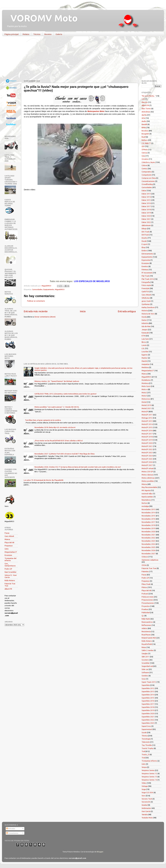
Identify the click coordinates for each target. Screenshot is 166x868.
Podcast (145, 594)
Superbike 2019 (148, 710)
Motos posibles (148, 481)
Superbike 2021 (148, 717)
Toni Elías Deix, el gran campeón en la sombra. (43, 420)
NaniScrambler (147, 497)
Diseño (144, 238)
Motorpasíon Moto (96, 111)
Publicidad (146, 612)
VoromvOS (146, 802)
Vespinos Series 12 (149, 773)
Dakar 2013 (146, 194)
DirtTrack (145, 235)
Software (145, 672)
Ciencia (144, 153)
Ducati (144, 241)
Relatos (26, 34)
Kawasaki (145, 333)
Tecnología (146, 739)
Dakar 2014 (146, 197)
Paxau (7, 533)
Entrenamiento (147, 254)
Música (144, 484)
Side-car (145, 669)
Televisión (146, 742)
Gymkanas (146, 304)
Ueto (7, 549)
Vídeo (144, 783)
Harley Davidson (148, 307)
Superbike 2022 (148, 720)
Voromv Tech (147, 799)
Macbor (145, 358)
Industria (145, 323)
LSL (143, 348)
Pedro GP (8, 569)
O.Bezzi (145, 557)
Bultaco (145, 140)
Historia (145, 311)
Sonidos (145, 676)
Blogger (100, 852)
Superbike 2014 (148, 695)
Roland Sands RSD (149, 638)
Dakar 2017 (146, 206)
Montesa (145, 383)
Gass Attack (9, 536)
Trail (143, 751)
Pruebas (145, 609)
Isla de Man (146, 326)
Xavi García (146, 811)
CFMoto (145, 150)
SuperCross (146, 726)
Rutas (144, 647)
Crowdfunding (147, 184)
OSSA (144, 565)
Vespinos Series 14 (149, 780)
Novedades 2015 (149, 516)
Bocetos (48, 34)
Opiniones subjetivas (150, 560)
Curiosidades (37, 289)
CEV (143, 146)
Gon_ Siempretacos (10, 565)
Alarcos (145, 102)
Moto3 (144, 396)
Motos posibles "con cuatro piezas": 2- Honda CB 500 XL (57, 407)
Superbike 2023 (148, 723)
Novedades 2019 (149, 528)
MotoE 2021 (147, 408)
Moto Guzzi (146, 386)
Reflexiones (146, 625)
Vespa (144, 767)
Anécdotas (146, 112)
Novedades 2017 (149, 522)
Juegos (145, 330)
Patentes (145, 571)
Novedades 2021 (149, 535)
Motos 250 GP (147, 472)
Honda (144, 317)
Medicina (145, 367)
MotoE (144, 402)
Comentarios (12, 833)
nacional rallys (147, 494)
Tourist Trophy (147, 748)
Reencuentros (147, 622)
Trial (143, 758)
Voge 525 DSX (147, 792)
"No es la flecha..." (149, 96)
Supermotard (147, 729)
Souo (144, 679)
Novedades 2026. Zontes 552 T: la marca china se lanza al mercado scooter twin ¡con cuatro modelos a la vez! (78, 467)
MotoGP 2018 (147, 437)
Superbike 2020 (148, 713)
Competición (147, 175)
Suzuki (144, 732)
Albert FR (8, 589)
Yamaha (145, 814)
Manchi (144, 361)
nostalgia (145, 506)
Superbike (146, 685)
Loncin (144, 345)
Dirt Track (145, 232)
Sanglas (145, 653)
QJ (143, 616)
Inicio (83, 311)
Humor (144, 320)
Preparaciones (147, 600)
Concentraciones (148, 181)
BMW (144, 128)
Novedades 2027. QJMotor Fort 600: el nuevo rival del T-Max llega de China (64, 454)
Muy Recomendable (149, 487)
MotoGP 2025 (147, 459)
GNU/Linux (146, 298)
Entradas (11, 829)
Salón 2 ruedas (147, 650)
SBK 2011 (146, 657)
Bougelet (145, 134)
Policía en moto (148, 597)
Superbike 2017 (148, 704)
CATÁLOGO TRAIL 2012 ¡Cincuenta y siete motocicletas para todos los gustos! (65, 394)
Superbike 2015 (148, 698)
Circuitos (145, 159)
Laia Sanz (145, 339)
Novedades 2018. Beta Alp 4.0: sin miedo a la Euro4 (55, 427)
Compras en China (149, 178)
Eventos (145, 266)
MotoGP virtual (147, 468)
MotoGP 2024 (147, 456)
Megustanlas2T (11, 552)
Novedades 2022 (149, 538)
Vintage (145, 786)
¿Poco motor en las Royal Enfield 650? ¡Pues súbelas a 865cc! (59, 441)
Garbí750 (145, 292)
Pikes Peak (146, 584)
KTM (143, 336)
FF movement (147, 273)
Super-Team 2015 (149, 682)
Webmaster (146, 808)
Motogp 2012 (147, 418)
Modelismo (146, 380)
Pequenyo (9, 546)
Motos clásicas (147, 475)
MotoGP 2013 (147, 421)
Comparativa (147, 172)
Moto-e (145, 389)
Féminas (145, 270)
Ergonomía (146, 260)
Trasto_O (145, 754)
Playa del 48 (9, 542)
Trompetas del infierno (10, 559)
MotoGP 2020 (147, 443)
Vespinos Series (148, 770)
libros (144, 342)
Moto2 (144, 393)
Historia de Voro (148, 314)
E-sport (145, 244)
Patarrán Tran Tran (149, 568)
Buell (144, 137)
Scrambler (146, 663)
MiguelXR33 (60, 289)
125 (143, 99)
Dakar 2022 (146, 222)
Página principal (12, 34)
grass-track (146, 301)
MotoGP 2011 (147, 415)
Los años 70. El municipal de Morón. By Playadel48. (44, 480)
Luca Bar (145, 352)
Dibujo (144, 229)
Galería (59, 34)
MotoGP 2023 (147, 453)
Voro (144, 796)
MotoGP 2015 (147, 427)
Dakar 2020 (146, 216)
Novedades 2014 (149, 513)
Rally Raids (146, 619)
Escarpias (8, 555)
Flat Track (145, 276)
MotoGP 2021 (147, 446)
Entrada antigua (127, 311)
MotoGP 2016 (147, 431)
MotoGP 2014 (147, 424)
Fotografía (146, 282)
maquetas (146, 364)
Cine (143, 156)
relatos (144, 628)
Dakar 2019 (146, 213)
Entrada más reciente (36, 311)
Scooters (145, 660)
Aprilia (144, 115)
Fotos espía (146, 285)
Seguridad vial (147, 666)
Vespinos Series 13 (149, 777)
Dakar (144, 191)
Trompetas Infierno (149, 761)
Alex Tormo (146, 109)
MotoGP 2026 (147, 462)
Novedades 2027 (149, 554)
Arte (143, 118)
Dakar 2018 (146, 210)
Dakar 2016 (146, 203)
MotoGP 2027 (147, 465)
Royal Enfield (147, 644)
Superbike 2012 (148, 688)
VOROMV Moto (42, 18)
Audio (144, 121)
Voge (144, 789)
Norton (144, 503)
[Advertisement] (81, 59)
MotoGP (145, 412)
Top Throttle (147, 745)
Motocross (146, 399)
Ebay (144, 247)
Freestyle (145, 288)
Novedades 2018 (149, 525)
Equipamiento (49, 289)
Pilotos (144, 587)
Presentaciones (148, 603)
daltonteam (146, 225)
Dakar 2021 (146, 219)
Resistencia (146, 631)
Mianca (7, 539)
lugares (145, 355)
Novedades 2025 (149, 547)
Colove (144, 165)
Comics (144, 169)
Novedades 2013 (149, 509)
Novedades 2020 (149, 532)
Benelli (144, 124)
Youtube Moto (147, 818)
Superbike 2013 (148, 691)
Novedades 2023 (149, 541)
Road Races (146, 635)
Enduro (144, 251)
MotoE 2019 (147, 405)
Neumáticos (146, 500)
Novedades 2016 (149, 519)
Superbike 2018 (148, 707)
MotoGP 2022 (147, 449)
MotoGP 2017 (147, 434)
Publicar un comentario (36, 301)
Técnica (37, 34)
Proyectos (146, 606)
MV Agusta (146, 490)
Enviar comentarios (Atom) (45, 317)
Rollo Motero (10, 580)
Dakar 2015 (146, 200)
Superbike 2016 (148, 701)
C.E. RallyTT (146, 143)
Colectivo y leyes (148, 162)
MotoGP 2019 (147, 440)
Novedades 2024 (149, 544)
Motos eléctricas (148, 478)
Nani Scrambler (11, 572)
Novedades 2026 (149, 550)
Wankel (145, 805)
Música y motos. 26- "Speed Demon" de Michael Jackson (57, 381)
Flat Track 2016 (148, 279)
